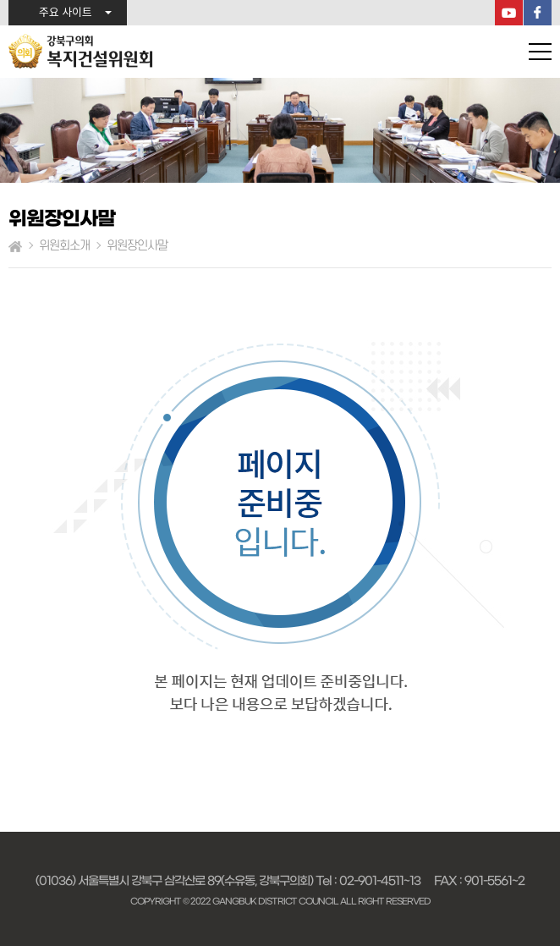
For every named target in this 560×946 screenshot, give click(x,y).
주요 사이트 (66, 13)
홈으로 (15, 246)
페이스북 (538, 13)
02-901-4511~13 (380, 881)
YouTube (509, 13)
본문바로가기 (0, 0)
